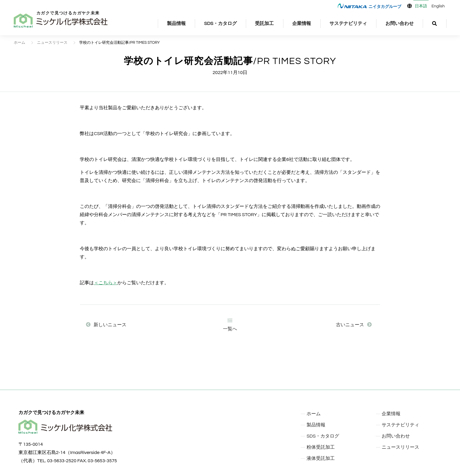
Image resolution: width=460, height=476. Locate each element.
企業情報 (302, 23)
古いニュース (354, 325)
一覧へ (230, 325)
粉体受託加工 (321, 447)
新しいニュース (106, 325)
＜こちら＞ (106, 283)
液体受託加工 (321, 458)
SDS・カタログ (220, 23)
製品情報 (176, 23)
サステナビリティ (348, 23)
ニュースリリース (52, 43)
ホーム (20, 43)
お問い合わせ (400, 23)
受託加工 (264, 23)
